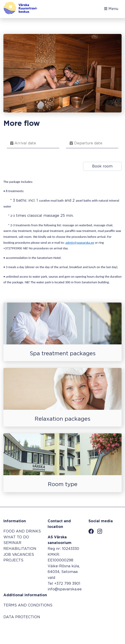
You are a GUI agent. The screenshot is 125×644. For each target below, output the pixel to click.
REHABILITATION (20, 549)
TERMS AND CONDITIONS (28, 605)
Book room (102, 166)
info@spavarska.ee (65, 589)
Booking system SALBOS (98, 630)
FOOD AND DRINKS (22, 531)
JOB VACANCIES (19, 555)
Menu (111, 9)
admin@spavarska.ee (80, 243)
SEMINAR (12, 543)
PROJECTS (13, 560)
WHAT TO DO (16, 537)
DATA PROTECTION (22, 617)
